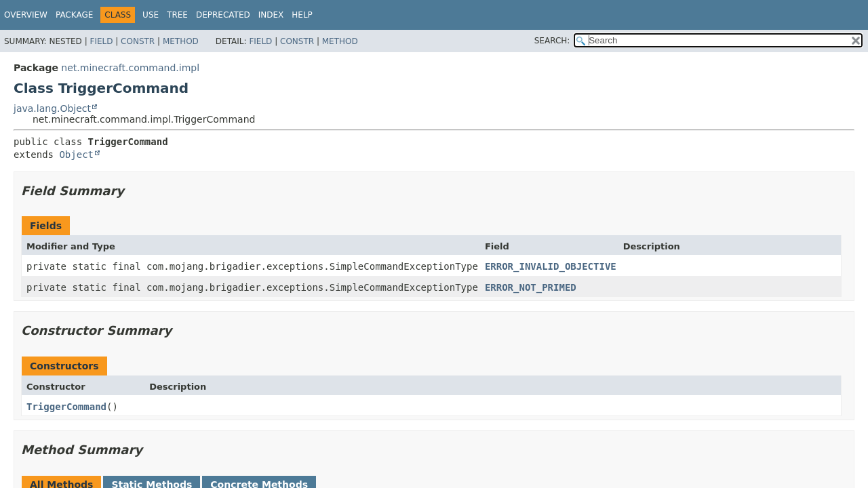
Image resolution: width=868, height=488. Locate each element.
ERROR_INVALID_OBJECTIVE (551, 266)
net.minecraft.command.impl (130, 68)
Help (302, 15)
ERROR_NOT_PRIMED (531, 287)
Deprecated (223, 15)
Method (181, 41)
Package (74, 15)
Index (271, 15)
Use (151, 15)
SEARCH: (552, 41)
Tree (177, 15)
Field (101, 41)
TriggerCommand (66, 407)
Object (76, 155)
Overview (26, 15)
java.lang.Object (52, 108)
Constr (138, 41)
